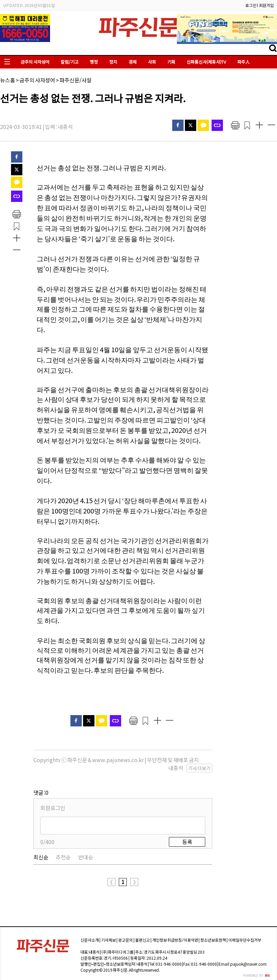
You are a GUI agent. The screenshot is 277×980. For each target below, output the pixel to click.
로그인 (251, 5)
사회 (152, 62)
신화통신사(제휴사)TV (206, 62)
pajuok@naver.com (248, 964)
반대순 (86, 857)
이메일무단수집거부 (245, 940)
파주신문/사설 (75, 80)
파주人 (243, 62)
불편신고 (143, 940)
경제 (132, 62)
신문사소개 (90, 940)
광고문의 (125, 940)
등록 (187, 842)
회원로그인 (53, 808)
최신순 (41, 857)
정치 (113, 62)
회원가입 (266, 5)
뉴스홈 (8, 80)
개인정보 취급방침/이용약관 (175, 940)
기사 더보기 (199, 768)
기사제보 (108, 940)
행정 (94, 62)
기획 (171, 62)
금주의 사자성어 (35, 62)
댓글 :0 (41, 792)
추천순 (63, 857)
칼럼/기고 (70, 62)
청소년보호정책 (213, 940)
